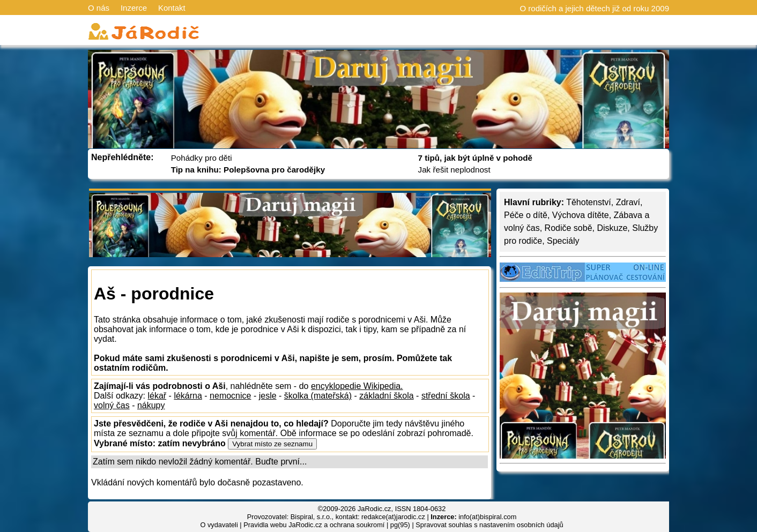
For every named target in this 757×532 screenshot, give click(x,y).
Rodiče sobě (569, 228)
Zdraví (628, 202)
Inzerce (134, 8)
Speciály (563, 241)
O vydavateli (219, 525)
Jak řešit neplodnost (454, 170)
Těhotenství (589, 202)
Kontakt (172, 8)
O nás (99, 8)
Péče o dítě (526, 215)
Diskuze (612, 228)
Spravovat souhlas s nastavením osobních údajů (489, 525)
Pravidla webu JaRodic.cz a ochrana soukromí (314, 525)
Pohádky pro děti (202, 158)
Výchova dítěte (581, 215)
